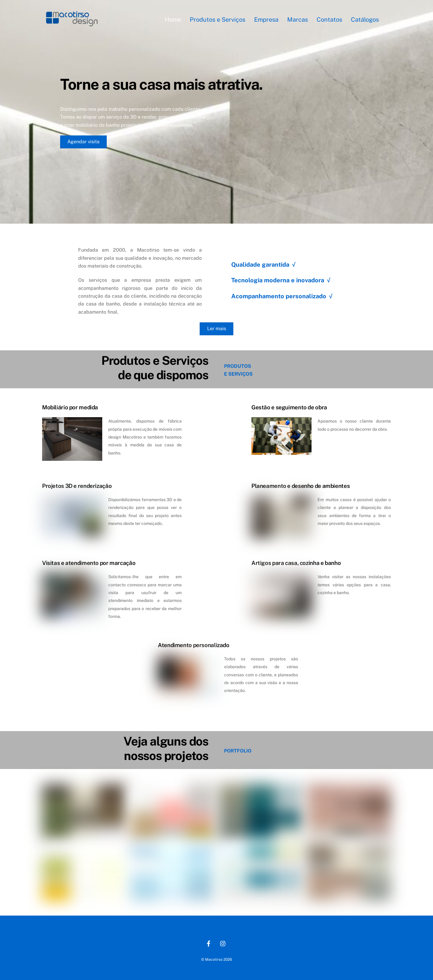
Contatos (329, 20)
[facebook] (209, 943)
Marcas (298, 20)
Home (173, 20)
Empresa (266, 20)
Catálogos (365, 20)
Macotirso (214, 959)
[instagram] (223, 943)
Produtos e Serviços (218, 20)
